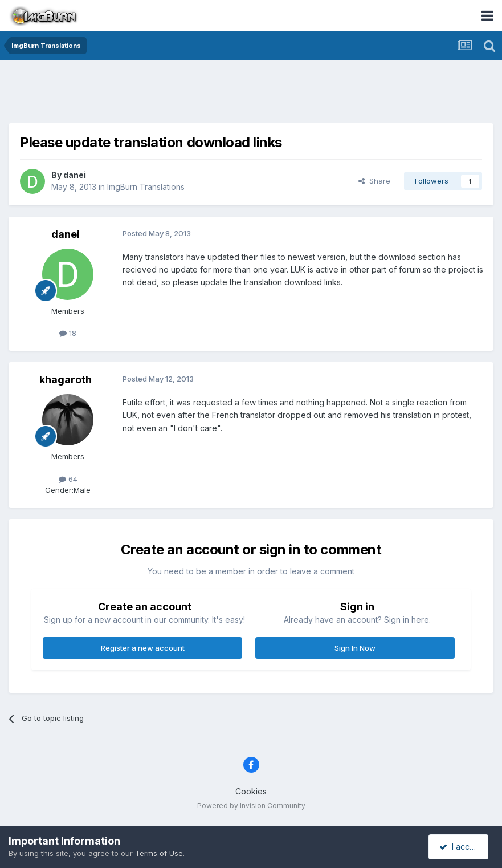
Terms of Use (159, 853)
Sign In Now (355, 648)
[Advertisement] (251, 94)
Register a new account (143, 648)
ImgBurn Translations (146, 187)
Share (374, 181)
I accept (460, 847)
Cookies (251, 791)
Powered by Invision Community (251, 806)
